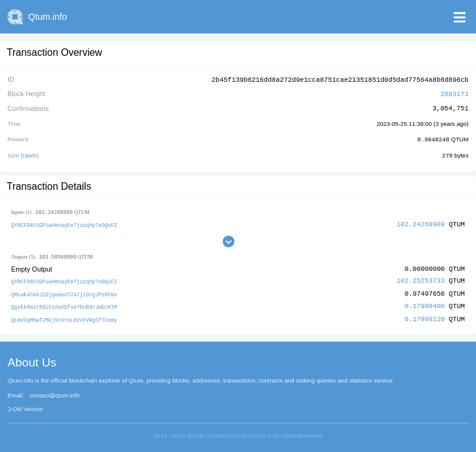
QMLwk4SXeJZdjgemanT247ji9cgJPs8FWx (64, 292)
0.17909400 (425, 304)
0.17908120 (425, 316)
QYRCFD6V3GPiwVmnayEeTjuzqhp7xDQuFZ (64, 223)
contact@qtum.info (55, 392)
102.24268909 (421, 222)
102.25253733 (421, 279)
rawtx (30, 153)
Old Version (28, 406)
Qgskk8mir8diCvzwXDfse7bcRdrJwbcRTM (64, 304)
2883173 (455, 93)
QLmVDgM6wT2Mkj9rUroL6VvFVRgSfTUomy (64, 317)
